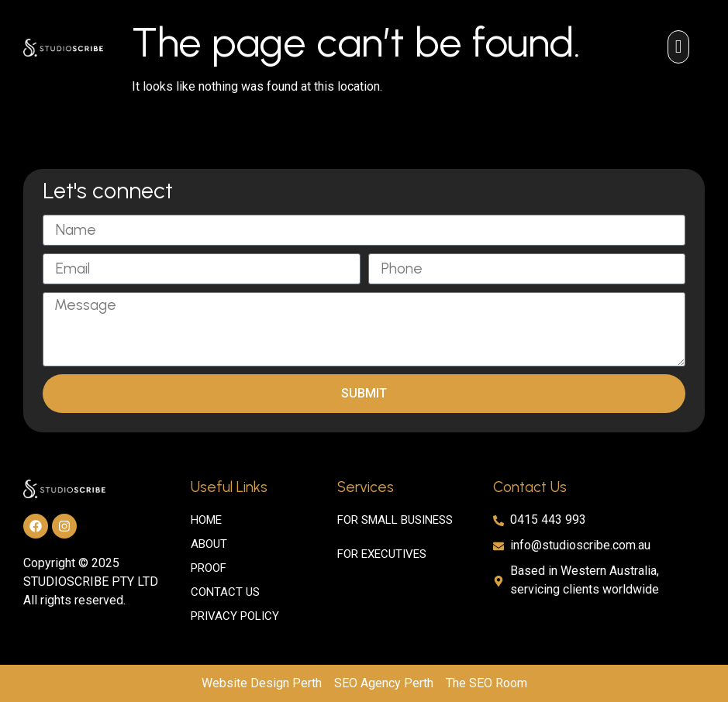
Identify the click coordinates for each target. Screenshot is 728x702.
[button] (678, 47)
